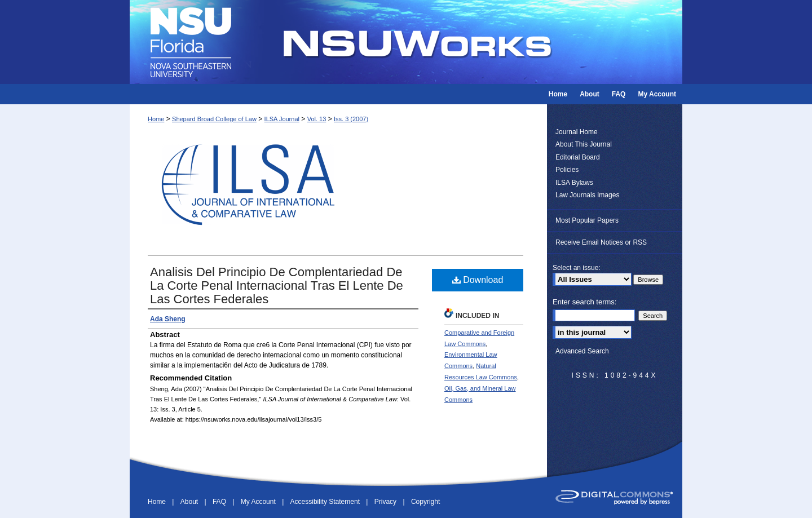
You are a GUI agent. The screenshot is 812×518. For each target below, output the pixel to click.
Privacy (387, 502)
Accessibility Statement (326, 502)
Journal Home (577, 132)
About (190, 502)
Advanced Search (582, 351)
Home (156, 119)
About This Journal (584, 144)
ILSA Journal (282, 119)
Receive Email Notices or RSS (601, 242)
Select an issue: (577, 268)
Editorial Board (578, 157)
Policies (567, 170)
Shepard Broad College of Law (214, 119)
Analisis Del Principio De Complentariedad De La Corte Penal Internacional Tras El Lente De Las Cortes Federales (277, 285)
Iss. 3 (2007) (351, 119)
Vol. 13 (317, 119)
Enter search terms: (584, 302)
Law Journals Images (587, 195)
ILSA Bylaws (574, 183)
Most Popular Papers (587, 220)
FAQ (220, 502)
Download (478, 280)
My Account (259, 502)
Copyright (425, 502)
